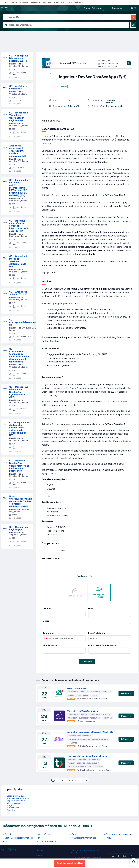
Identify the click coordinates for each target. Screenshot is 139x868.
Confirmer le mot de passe (102, 645)
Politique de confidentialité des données (85, 851)
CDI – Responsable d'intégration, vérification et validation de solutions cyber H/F (19, 429)
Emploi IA (11, 810)
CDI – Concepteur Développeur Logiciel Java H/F (19, 58)
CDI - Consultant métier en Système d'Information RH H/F (18, 261)
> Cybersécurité (44, 834)
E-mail (46, 621)
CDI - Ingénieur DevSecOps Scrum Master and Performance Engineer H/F (19, 466)
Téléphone (48, 633)
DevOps (63, 87)
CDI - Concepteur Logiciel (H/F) (19, 528)
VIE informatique (14, 803)
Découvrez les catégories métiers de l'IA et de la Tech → (48, 826)
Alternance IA (13, 808)
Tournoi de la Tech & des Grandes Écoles (87, 756)
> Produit (108, 838)
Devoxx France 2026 (77, 688)
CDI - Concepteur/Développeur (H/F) (23, 322)
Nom (91, 609)
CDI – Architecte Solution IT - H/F (18, 293)
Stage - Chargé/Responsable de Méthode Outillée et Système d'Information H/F (21, 501)
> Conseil (7, 834)
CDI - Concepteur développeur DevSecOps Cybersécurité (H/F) (19, 392)
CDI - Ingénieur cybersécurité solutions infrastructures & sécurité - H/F (19, 226)
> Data (73, 834)
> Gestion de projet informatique (18, 838)
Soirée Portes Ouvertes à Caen (83, 711)
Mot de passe (50, 645)
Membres (40, 850)
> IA (38, 838)
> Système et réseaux (47, 841)
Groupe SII (65, 63)
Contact (40, 855)
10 (82, 780)
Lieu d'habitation (97, 633)
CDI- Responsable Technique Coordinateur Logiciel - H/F (19, 116)
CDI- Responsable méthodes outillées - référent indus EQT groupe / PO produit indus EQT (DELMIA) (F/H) (19, 188)
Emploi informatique (16, 801)
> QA (5, 841)
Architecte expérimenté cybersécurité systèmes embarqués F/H (17, 151)
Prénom (47, 609)
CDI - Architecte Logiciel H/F (18, 87)
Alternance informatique (18, 798)
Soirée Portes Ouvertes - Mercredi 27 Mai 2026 (90, 732)
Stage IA (11, 805)
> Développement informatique (118, 834)
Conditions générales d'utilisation (86, 857)
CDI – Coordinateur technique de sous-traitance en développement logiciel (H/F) (19, 355)
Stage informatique (16, 796)
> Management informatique (83, 838)
